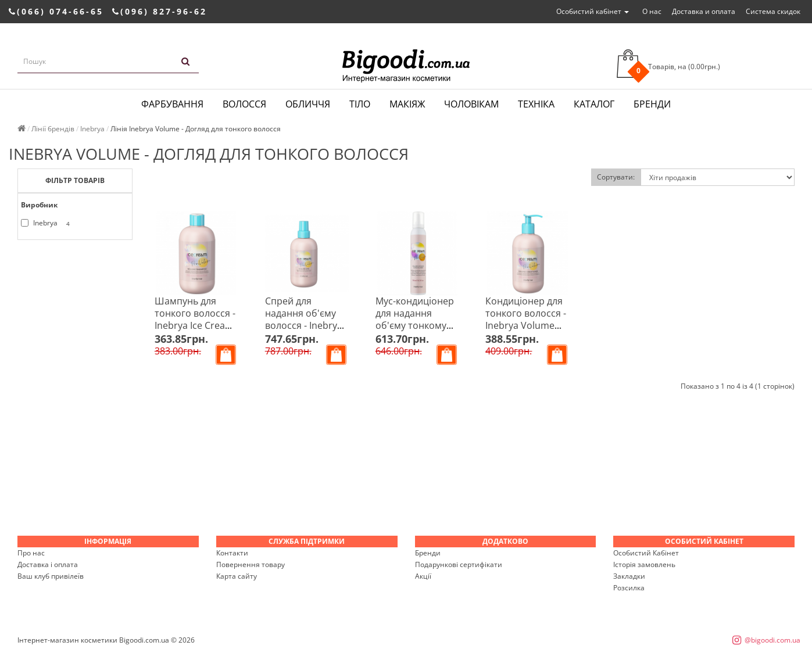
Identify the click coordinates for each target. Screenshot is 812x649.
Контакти (232, 553)
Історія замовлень (644, 564)
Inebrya (47, 223)
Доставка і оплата (48, 564)
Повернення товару (251, 564)
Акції (423, 576)
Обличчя (308, 104)
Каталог (594, 104)
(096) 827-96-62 (160, 11)
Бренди (652, 104)
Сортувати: (616, 177)
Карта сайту (237, 576)
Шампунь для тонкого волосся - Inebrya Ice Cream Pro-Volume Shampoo (195, 325)
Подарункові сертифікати (459, 564)
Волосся (244, 104)
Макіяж (407, 104)
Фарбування (172, 104)
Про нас (31, 553)
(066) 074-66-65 (56, 11)
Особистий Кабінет (646, 553)
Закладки (629, 576)
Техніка (536, 104)
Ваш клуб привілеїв (51, 576)
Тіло (360, 104)
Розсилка (629, 588)
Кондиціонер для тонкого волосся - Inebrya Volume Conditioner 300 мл (526, 325)
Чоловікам (471, 104)
